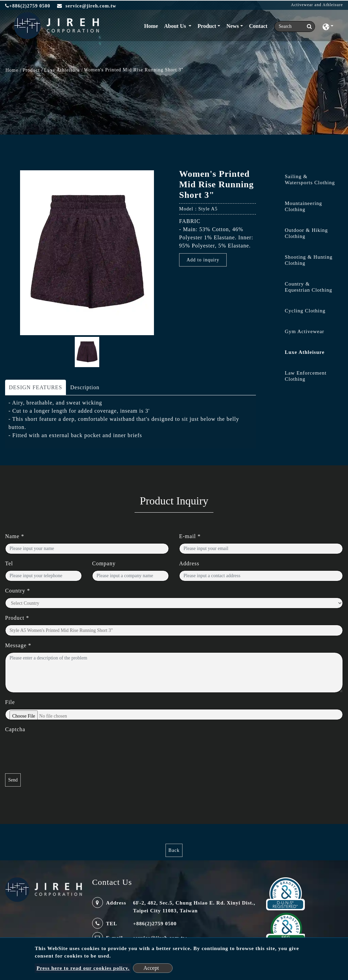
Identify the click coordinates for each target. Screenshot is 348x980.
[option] (87, 253)
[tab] (304, 181)
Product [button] (207, 26)
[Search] (295, 27)
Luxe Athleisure (62, 70)
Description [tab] (85, 387)
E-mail (190, 536)
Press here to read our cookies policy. (83, 968)
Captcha (15, 729)
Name (15, 536)
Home (152, 25)
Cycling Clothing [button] (305, 311)
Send (13, 780)
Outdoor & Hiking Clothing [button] (306, 233)
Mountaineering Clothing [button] (303, 206)
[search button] (307, 27)
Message (18, 645)
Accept (151, 968)
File (10, 702)
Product (31, 70)
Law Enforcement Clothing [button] (306, 376)
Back (174, 850)
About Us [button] (176, 26)
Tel (9, 563)
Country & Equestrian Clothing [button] (308, 287)
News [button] (232, 26)
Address (189, 563)
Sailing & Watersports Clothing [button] (310, 179)
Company (104, 563)
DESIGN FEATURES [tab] (36, 387)
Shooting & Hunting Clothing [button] (309, 260)
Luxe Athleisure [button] (305, 352)
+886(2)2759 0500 (28, 6)
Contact (258, 26)
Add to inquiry (203, 260)
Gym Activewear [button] (304, 331)
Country (18, 591)
